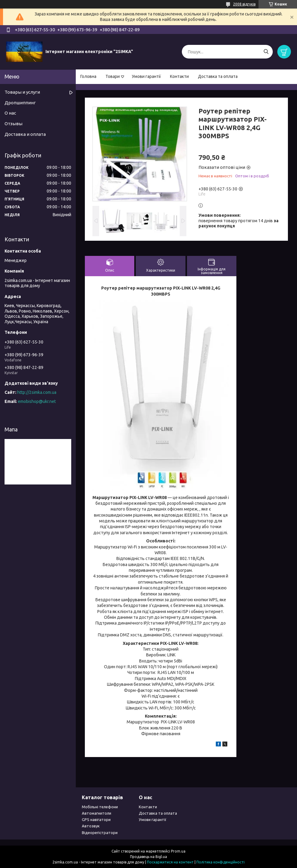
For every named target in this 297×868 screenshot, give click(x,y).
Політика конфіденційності (220, 862)
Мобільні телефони (100, 807)
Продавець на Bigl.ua (148, 857)
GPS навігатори (96, 819)
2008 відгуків (244, 4)
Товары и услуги (22, 92)
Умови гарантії (146, 76)
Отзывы (13, 124)
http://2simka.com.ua (37, 392)
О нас (10, 113)
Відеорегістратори (100, 833)
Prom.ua (178, 851)
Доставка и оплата (25, 134)
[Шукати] (266, 52)
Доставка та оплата (218, 76)
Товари (113, 76)
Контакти (179, 76)
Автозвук (91, 826)
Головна (88, 76)
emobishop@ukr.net (37, 401)
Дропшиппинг (20, 103)
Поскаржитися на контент (170, 862)
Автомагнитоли (97, 813)
